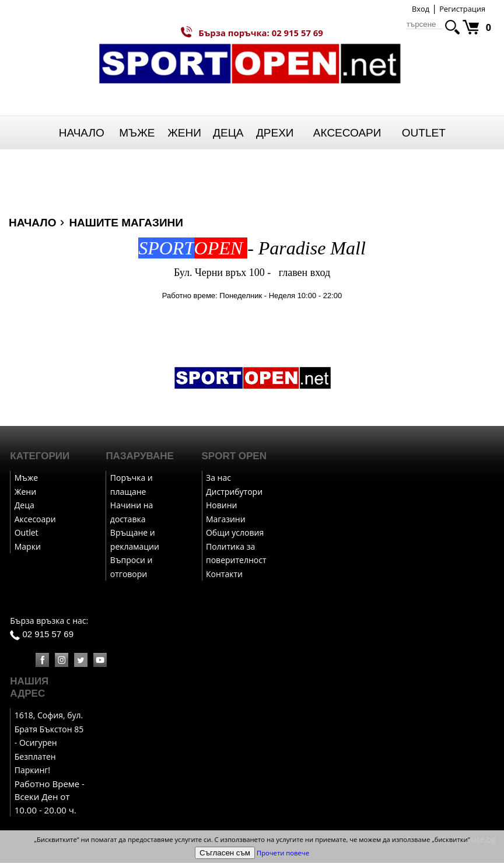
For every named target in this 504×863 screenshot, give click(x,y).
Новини (221, 506)
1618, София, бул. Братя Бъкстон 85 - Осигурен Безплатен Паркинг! (49, 743)
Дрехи (275, 133)
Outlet (424, 133)
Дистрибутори (234, 492)
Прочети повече (283, 853)
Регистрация (462, 9)
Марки (28, 547)
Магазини (226, 520)
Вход (421, 9)
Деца (228, 133)
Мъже (137, 133)
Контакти (224, 574)
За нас (218, 478)
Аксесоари (347, 133)
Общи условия (235, 533)
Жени (184, 133)
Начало (82, 133)
